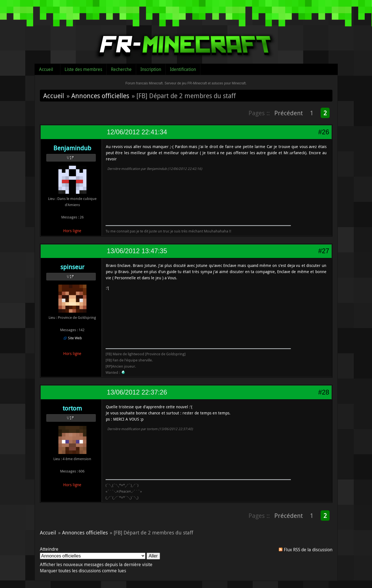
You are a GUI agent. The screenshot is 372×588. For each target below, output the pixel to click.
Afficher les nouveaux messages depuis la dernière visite (96, 564)
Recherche (121, 69)
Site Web (75, 338)
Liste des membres (83, 69)
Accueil (46, 69)
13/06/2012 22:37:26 (137, 392)
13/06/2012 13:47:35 (137, 251)
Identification (183, 69)
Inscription (151, 69)
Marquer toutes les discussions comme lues (83, 571)
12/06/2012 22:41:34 (137, 132)
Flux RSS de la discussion (308, 550)
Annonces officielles (100, 96)
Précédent (288, 113)
